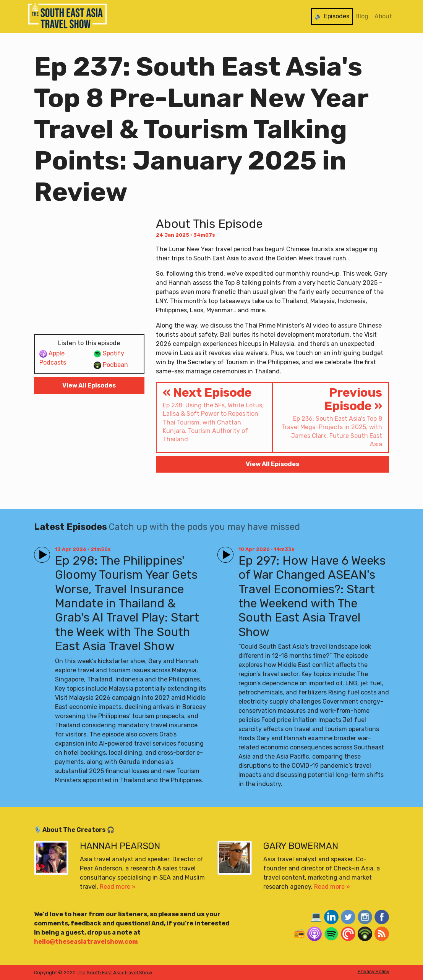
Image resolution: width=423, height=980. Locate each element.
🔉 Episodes (332, 16)
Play (41, 551)
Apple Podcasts (53, 358)
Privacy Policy (374, 971)
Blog (362, 16)
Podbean (111, 365)
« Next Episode (214, 415)
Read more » (118, 887)
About (383, 16)
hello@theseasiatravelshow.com (86, 942)
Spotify (109, 354)
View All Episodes (89, 385)
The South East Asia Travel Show (114, 973)
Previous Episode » (331, 417)
